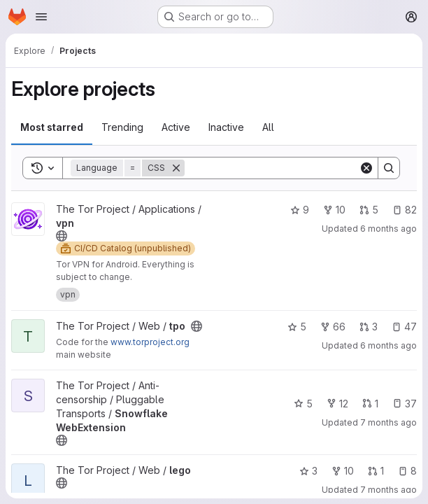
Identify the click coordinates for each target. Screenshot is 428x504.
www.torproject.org (150, 342)
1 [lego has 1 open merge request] (376, 471)
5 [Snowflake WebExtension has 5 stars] (303, 404)
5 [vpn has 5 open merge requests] (369, 210)
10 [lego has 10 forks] (343, 471)
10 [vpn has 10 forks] (334, 210)
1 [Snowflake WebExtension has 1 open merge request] (370, 404)
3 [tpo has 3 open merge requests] (369, 327)
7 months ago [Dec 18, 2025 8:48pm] (388, 422)
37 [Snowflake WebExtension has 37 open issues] (405, 404)
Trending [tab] (122, 127)
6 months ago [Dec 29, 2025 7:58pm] (388, 229)
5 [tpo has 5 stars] (297, 327)
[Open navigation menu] (41, 17)
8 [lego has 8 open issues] (407, 471)
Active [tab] (176, 127)
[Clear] (366, 168)
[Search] (272, 168)
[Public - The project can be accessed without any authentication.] (62, 236)
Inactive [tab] (226, 127)
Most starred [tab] (52, 127)
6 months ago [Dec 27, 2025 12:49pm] (388, 345)
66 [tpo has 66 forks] (333, 327)
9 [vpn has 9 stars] (300, 210)
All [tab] (268, 127)
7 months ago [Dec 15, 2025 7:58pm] (388, 490)
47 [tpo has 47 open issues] (404, 327)
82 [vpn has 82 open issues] (405, 210)
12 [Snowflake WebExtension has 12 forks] (337, 404)
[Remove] (176, 168)
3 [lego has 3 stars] (308, 471)
